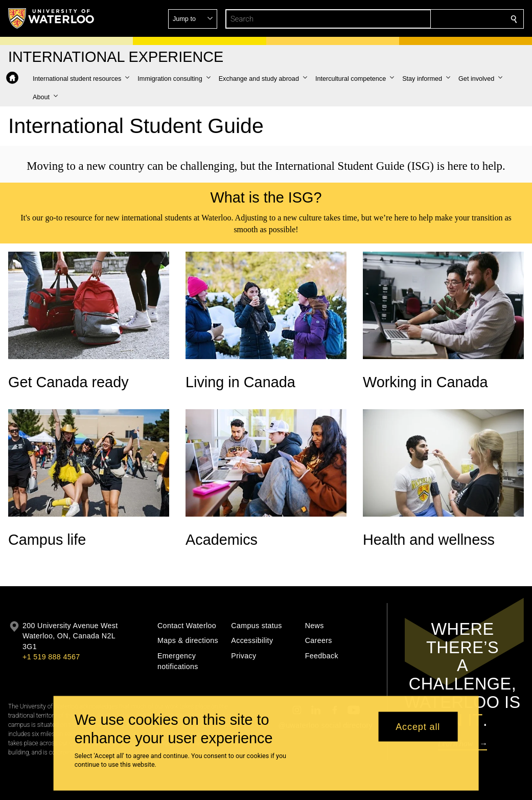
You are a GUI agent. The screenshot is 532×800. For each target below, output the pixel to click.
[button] (440, 19)
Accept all (418, 726)
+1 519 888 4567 (51, 657)
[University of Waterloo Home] (52, 18)
